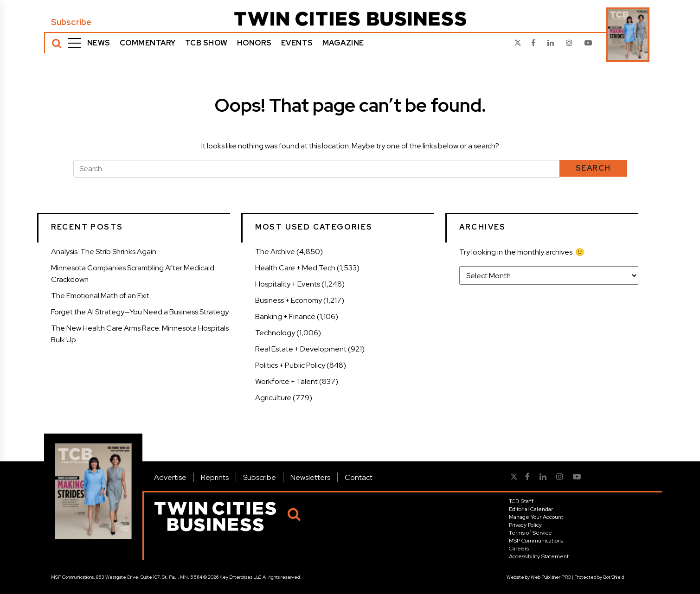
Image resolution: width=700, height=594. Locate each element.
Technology (275, 333)
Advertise (170, 477)
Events (297, 43)
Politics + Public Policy (290, 365)
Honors (254, 43)
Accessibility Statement (539, 556)
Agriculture (273, 398)
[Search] (57, 43)
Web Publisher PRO (551, 577)
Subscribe (71, 22)
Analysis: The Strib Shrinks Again (104, 252)
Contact (359, 477)
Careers (519, 549)
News (99, 43)
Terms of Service (530, 533)
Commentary (148, 43)
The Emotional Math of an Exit (100, 296)
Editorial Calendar (531, 509)
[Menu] (74, 43)
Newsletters (310, 477)
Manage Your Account (536, 517)
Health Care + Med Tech (295, 268)
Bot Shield (614, 577)
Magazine (343, 43)
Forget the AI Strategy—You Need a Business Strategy (140, 312)
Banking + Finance (285, 316)
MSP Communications (536, 541)
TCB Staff (521, 501)
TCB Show (206, 43)
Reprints (215, 477)
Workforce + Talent (286, 381)
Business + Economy (289, 300)
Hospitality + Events (288, 284)
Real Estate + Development (301, 349)
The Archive (275, 252)
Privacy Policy (525, 525)
